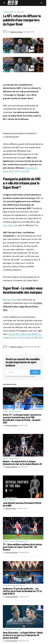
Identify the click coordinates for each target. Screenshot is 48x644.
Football (12, 542)
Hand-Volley (8, 586)
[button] (4, 3)
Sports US (20, 12)
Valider (35, 372)
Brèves (6, 542)
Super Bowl (11, 300)
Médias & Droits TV (10, 12)
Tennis (19, 630)
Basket (6, 412)
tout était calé (10, 225)
